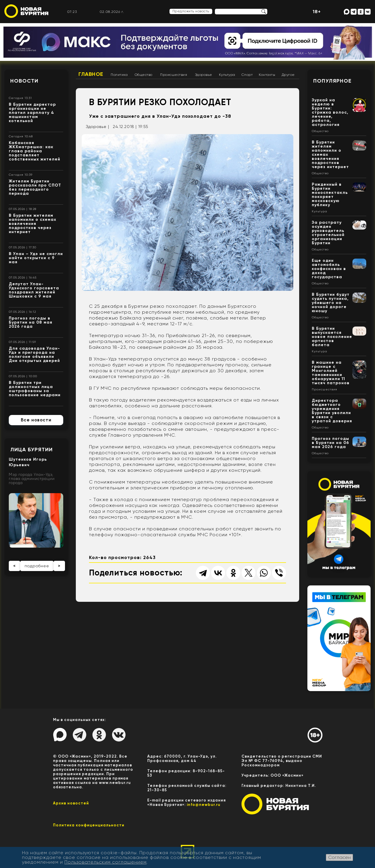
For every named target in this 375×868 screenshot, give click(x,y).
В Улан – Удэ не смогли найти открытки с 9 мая (36, 258)
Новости (24, 81)
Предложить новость (191, 11)
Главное (91, 74)
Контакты (267, 75)
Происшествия (174, 75)
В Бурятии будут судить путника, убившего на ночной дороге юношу (331, 303)
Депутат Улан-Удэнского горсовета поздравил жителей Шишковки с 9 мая (34, 290)
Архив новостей (71, 803)
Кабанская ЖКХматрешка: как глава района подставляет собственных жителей (35, 151)
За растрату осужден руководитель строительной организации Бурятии (328, 233)
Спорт (247, 75)
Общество (144, 75)
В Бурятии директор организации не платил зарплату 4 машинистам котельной (32, 113)
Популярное (332, 81)
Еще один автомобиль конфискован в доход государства (329, 269)
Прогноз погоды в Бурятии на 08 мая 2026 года (31, 322)
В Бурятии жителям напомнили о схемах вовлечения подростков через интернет (32, 224)
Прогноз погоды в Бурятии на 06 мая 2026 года (331, 443)
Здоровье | (97, 127)
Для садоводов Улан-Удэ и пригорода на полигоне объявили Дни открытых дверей (34, 354)
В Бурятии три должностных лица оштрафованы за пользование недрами (35, 389)
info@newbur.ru (204, 805)
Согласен (339, 857)
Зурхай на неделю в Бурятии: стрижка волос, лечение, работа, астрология (330, 112)
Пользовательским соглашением (106, 862)
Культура (227, 75)
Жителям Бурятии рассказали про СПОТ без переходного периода (35, 187)
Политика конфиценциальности (89, 825)
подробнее (37, 566)
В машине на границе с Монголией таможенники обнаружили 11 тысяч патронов (331, 373)
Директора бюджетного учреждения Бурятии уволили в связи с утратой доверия (332, 411)
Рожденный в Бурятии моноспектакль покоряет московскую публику (330, 195)
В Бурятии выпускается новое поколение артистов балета (332, 337)
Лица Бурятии (31, 450)
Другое (288, 75)
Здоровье (204, 75)
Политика (119, 75)
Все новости (36, 420)
